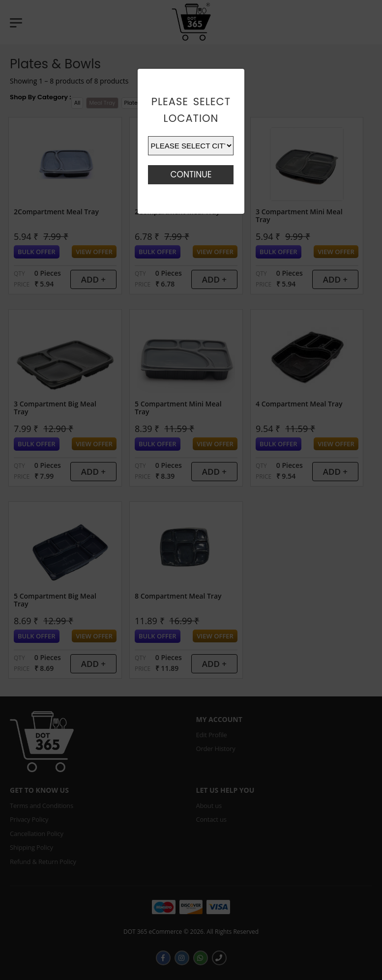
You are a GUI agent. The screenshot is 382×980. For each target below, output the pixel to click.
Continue (191, 174)
